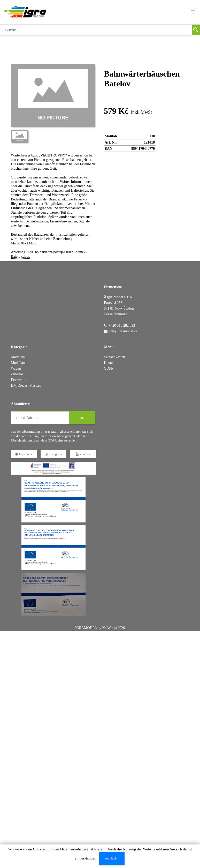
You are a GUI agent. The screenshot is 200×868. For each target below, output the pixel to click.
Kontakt (110, 363)
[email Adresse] (40, 418)
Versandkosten (114, 357)
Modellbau (19, 357)
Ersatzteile (18, 380)
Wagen (16, 368)
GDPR (109, 368)
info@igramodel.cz (123, 331)
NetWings (109, 628)
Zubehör (17, 374)
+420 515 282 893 (122, 325)
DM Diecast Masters (26, 386)
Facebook (24, 454)
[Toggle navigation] (193, 12)
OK (82, 418)
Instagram (53, 454)
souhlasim (112, 858)
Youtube (83, 454)
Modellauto (19, 363)
